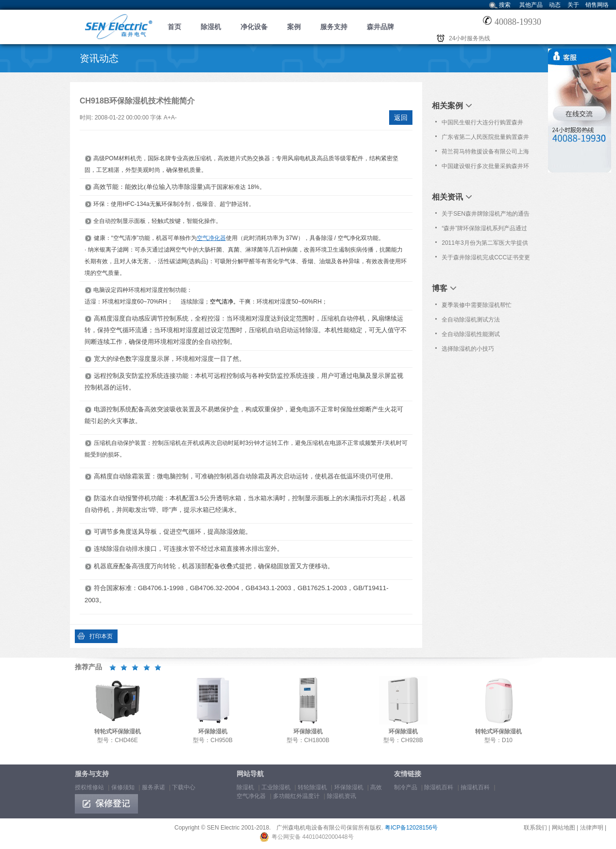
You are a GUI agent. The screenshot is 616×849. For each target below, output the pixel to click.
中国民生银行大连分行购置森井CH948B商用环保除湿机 (482, 124)
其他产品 (531, 5)
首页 (174, 27)
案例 (294, 27)
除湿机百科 (439, 787)
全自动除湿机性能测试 (471, 334)
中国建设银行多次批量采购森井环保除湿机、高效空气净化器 (485, 168)
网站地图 (564, 828)
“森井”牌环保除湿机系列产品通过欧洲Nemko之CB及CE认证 (484, 230)
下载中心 (184, 787)
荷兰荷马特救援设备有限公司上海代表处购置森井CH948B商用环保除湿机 (485, 153)
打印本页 (101, 636)
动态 (555, 5)
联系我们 (535, 828)
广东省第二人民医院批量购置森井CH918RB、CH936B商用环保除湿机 (486, 139)
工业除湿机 (276, 787)
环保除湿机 (349, 787)
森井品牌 (380, 27)
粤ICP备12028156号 (411, 828)
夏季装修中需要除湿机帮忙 (477, 305)
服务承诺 (154, 787)
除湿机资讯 (342, 796)
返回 (401, 118)
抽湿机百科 (475, 787)
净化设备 (254, 27)
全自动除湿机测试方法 (471, 320)
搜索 (505, 5)
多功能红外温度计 (296, 796)
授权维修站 (89, 787)
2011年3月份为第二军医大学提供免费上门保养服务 (485, 245)
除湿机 (211, 27)
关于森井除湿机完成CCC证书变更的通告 (486, 259)
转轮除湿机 (312, 787)
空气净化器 (211, 238)
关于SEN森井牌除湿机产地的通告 (486, 214)
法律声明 (592, 828)
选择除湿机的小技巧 (468, 349)
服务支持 (334, 27)
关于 (573, 5)
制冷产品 (406, 787)
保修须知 (123, 787)
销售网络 (597, 5)
